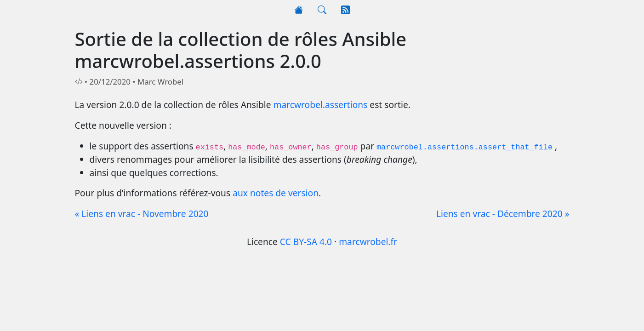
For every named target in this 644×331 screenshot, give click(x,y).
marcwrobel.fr (368, 242)
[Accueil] (299, 10)
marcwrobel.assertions (321, 105)
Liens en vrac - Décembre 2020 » (503, 214)
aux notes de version (276, 193)
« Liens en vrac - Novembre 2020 (142, 214)
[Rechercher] (322, 10)
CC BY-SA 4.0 (306, 242)
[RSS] (345, 10)
